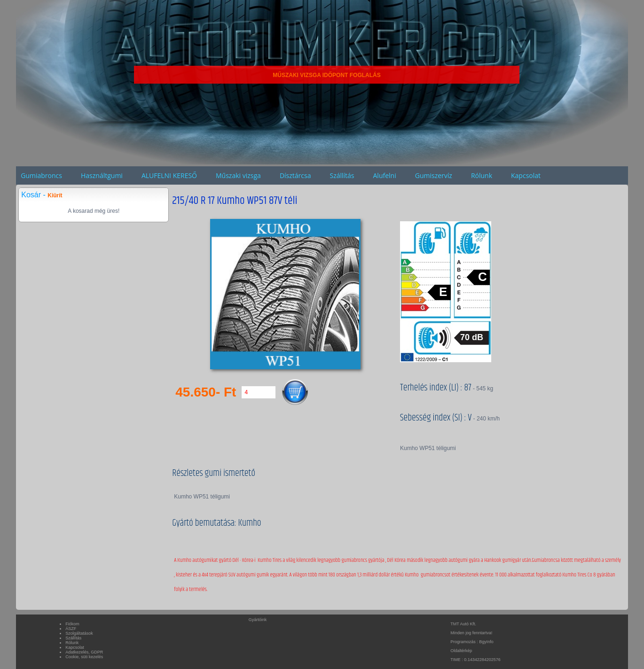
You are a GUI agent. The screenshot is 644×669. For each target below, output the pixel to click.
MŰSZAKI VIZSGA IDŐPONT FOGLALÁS (327, 75)
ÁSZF (71, 629)
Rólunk (482, 175)
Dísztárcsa (295, 175)
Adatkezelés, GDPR (84, 652)
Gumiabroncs (41, 175)
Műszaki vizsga (238, 175)
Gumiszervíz (434, 175)
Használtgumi (102, 175)
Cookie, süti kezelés (84, 657)
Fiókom (72, 624)
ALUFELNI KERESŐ (169, 175)
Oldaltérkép (461, 651)
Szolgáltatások (79, 633)
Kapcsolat (526, 175)
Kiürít (55, 195)
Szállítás (342, 175)
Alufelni (385, 175)
